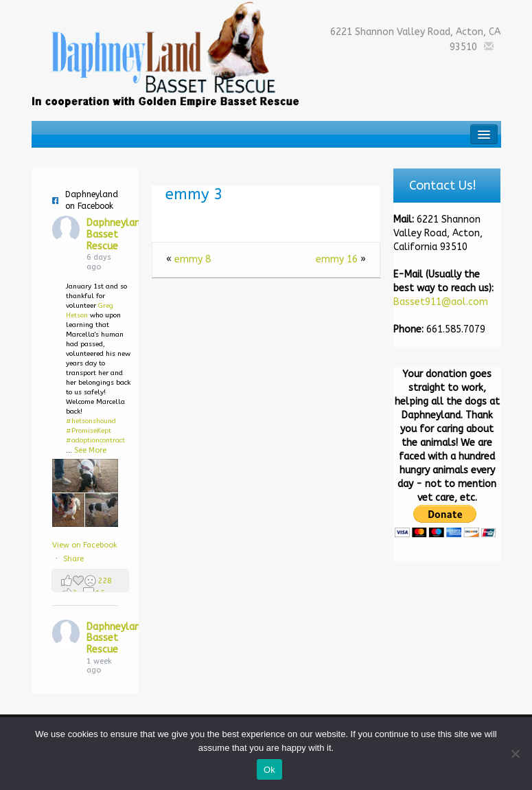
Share (73, 559)
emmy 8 (193, 259)
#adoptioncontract (95, 440)
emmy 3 (194, 194)
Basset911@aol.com (441, 302)
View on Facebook (85, 545)
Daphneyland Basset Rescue (116, 235)
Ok (269, 770)
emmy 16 (337, 259)
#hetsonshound (91, 421)
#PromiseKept (89, 431)
